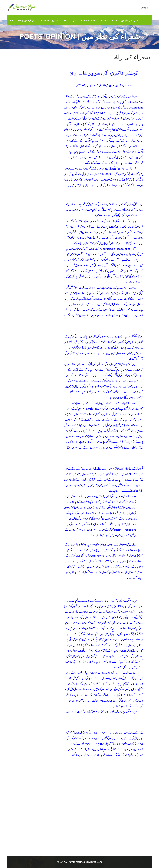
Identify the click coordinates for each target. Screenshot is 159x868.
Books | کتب (88, 20)
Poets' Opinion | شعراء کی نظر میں (119, 20)
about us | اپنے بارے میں (23, 20)
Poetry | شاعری (49, 20)
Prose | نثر (70, 20)
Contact (144, 8)
